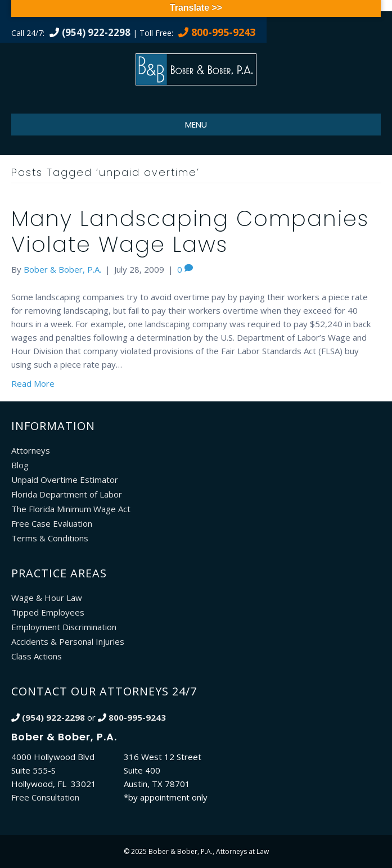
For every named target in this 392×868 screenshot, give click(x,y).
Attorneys (31, 450)
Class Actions (37, 656)
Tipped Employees (48, 612)
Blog (20, 465)
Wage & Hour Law (47, 598)
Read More (33, 383)
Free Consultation (45, 797)
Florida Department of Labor (67, 494)
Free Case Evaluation (52, 523)
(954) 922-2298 (96, 32)
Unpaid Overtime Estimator (65, 480)
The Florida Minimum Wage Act (71, 509)
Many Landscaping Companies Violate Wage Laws (190, 231)
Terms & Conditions (50, 538)
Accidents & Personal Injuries (68, 641)
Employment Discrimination (64, 627)
